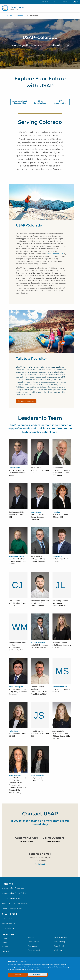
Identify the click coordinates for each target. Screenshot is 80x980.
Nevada (31, 938)
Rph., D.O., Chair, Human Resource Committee (37, 517)
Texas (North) (59, 942)
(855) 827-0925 (53, 842)
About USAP (10, 914)
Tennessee (32, 946)
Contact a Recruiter (26, 401)
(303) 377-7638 (27, 842)
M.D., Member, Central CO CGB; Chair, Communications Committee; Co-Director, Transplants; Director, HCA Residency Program (18, 785)
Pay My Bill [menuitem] (75, 2)
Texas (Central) (34, 950)
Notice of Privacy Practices (13, 909)
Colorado (5, 938)
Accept (18, 975)
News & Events (8, 929)
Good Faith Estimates (11, 898)
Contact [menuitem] (64, 2)
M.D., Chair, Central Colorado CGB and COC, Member (18, 473)
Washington (59, 950)
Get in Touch (40, 864)
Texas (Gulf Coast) (61, 938)
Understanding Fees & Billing (14, 893)
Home (10, 16)
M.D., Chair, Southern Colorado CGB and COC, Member (18, 561)
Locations (19, 16)
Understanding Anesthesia (13, 888)
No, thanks (38, 975)
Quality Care (7, 918)
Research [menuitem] (45, 2)
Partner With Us (8, 923)
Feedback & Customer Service (14, 904)
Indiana (5, 947)
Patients (7, 884)
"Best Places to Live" (55, 254)
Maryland (6, 951)
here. (38, 969)
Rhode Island (33, 942)
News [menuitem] (55, 2)
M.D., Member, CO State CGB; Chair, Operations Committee (18, 692)
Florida (4, 943)
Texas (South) (59, 946)
